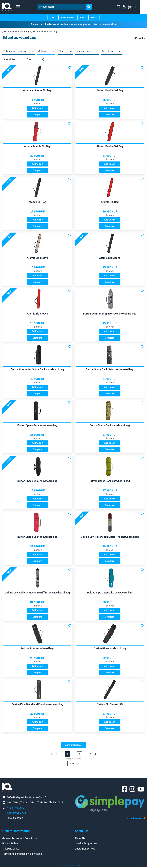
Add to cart (37, 108)
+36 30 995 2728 (16, 814)
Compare (37, 115)
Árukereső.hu (136, 825)
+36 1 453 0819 (16, 809)
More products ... (73, 746)
